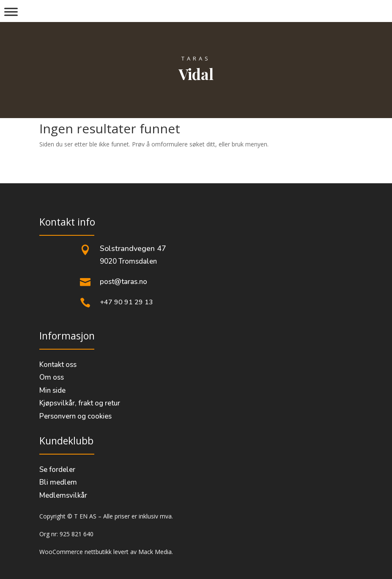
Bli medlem (58, 482)
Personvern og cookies (75, 416)
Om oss (52, 377)
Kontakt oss (58, 365)
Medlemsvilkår (63, 495)
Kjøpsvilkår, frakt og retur (80, 403)
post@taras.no (123, 282)
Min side (52, 390)
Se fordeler (57, 470)
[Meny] (11, 12)
